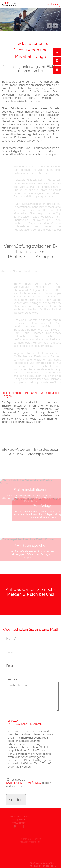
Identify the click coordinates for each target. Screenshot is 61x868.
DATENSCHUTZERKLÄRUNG (24, 783)
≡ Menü (52, 4)
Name (11, 639)
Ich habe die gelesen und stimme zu (29, 783)
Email (11, 666)
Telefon (12, 652)
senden (16, 800)
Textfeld (12, 679)
